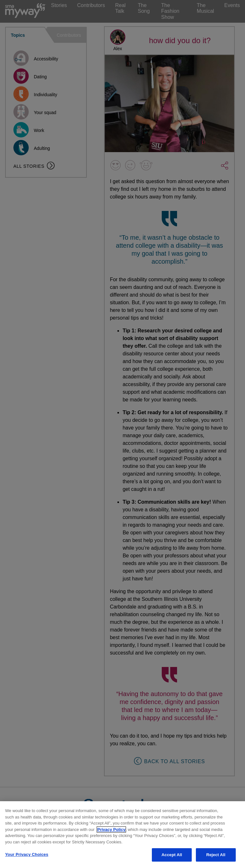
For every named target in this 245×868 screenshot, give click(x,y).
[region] (122, 835)
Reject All (216, 855)
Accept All (172, 855)
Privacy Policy (111, 829)
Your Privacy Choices (27, 854)
